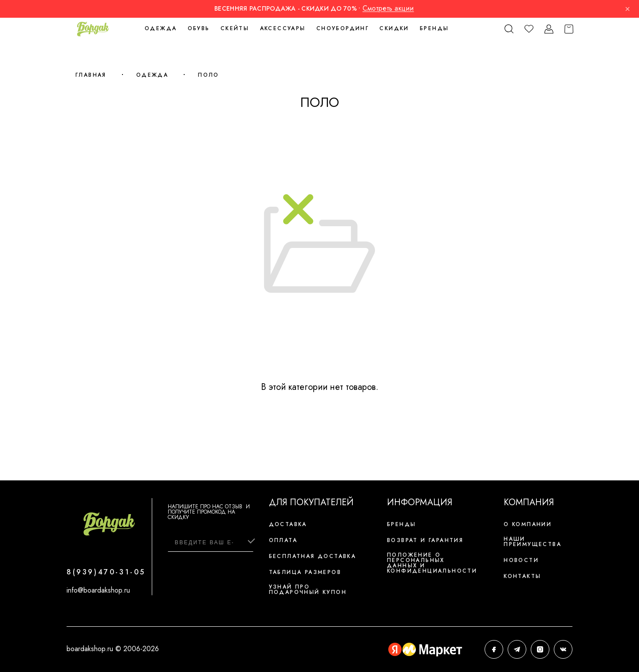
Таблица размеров (305, 572)
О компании (528, 524)
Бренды (434, 28)
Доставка (288, 524)
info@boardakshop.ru (98, 590)
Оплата (283, 540)
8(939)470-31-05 (106, 572)
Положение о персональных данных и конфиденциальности (432, 563)
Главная (91, 75)
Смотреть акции (388, 8)
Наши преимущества (532, 542)
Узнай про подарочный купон (308, 589)
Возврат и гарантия (425, 540)
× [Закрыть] (627, 9)
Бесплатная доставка (313, 556)
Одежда (152, 75)
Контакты (522, 576)
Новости (521, 560)
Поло (209, 75)
